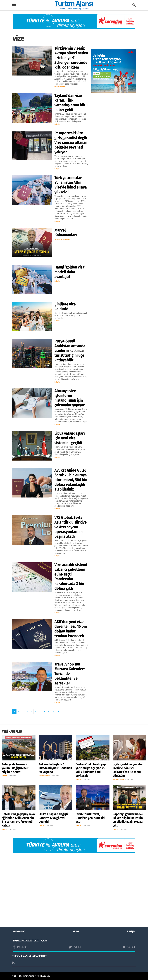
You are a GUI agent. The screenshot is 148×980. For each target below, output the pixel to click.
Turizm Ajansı (29, 976)
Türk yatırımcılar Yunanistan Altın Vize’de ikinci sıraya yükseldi (71, 185)
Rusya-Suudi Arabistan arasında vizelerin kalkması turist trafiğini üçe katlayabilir (70, 351)
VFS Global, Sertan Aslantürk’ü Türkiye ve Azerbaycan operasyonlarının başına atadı (71, 527)
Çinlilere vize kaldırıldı (65, 306)
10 (53, 711)
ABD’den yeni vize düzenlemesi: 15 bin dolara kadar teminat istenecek (71, 629)
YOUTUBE (129, 947)
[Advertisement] (74, 888)
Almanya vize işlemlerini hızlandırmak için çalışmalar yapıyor (70, 398)
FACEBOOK (20, 947)
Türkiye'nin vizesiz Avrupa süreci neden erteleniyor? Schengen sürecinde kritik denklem (71, 58)
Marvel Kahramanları (66, 233)
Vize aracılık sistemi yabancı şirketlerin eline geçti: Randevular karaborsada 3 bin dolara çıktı (71, 577)
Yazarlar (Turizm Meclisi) (62, 240)
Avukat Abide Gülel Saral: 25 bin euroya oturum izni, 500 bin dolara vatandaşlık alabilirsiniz (71, 480)
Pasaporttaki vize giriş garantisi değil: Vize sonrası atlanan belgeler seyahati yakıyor (71, 142)
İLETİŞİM (131, 931)
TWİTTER (75, 947)
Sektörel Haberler (60, 87)
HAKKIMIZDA (19, 931)
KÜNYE (76, 931)
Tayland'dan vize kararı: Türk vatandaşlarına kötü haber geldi (71, 103)
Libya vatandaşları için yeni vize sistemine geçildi (70, 438)
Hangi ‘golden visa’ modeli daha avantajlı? (70, 272)
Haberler (57, 124)
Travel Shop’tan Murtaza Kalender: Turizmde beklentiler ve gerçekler (70, 674)
